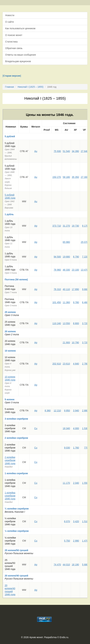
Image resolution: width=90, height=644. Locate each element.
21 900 (66, 342)
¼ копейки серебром (17, 531)
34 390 (75, 151)
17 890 (75, 289)
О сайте (9, 22)
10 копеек (10, 351)
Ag (36, 226)
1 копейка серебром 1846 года (10, 496)
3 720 (85, 323)
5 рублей (10, 136)
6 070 (67, 521)
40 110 (66, 289)
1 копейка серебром (16, 473)
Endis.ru (64, 637)
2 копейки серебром (16, 438)
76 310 (57, 289)
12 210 (57, 411)
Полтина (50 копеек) (16, 280)
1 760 (76, 448)
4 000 (76, 428)
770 (86, 448)
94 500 (57, 257)
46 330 (66, 270)
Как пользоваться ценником (20, 28)
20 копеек (10, 331)
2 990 (76, 541)
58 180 (66, 177)
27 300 (84, 177)
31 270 (66, 226)
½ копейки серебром (17, 509)
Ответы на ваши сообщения (21, 55)
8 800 (76, 323)
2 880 (85, 411)
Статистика (11, 42)
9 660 (85, 289)
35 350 (75, 177)
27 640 (84, 151)
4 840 (76, 364)
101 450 (57, 302)
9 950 (67, 411)
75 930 (57, 151)
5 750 (67, 541)
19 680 (66, 257)
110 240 (57, 323)
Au (36, 151)
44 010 (66, 565)
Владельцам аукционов (18, 61)
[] (12, 76)
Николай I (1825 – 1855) (31, 87)
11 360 (66, 302)
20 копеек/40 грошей (16, 576)
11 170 (66, 483)
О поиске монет (14, 35)
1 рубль (9, 214)
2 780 (85, 364)
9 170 (85, 226)
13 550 (66, 323)
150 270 (57, 177)
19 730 (75, 226)
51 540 (66, 151)
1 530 (85, 428)
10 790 (75, 342)
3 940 (76, 411)
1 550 (85, 483)
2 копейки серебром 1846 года (10, 460)
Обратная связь (14, 48)
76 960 (57, 270)
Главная (9, 87)
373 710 (57, 226)
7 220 (85, 257)
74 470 (57, 565)
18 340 (66, 428)
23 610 (66, 364)
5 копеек (10, 399)
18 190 (75, 565)
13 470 (84, 270)
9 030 (67, 448)
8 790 (76, 257)
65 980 (66, 242)
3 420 (76, 521)
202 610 (57, 364)
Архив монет (36, 637)
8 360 (48, 411)
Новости (10, 15)
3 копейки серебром (16, 419)
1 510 (85, 521)
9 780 (76, 302)
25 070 (84, 242)
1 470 (85, 541)
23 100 (75, 270)
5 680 (85, 565)
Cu (36, 428)
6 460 (85, 302)
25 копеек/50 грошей (16, 550)
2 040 (76, 483)
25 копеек (10, 312)
